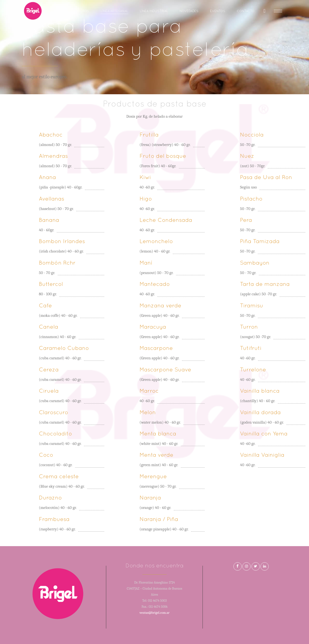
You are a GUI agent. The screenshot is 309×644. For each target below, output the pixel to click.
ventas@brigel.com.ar (154, 613)
